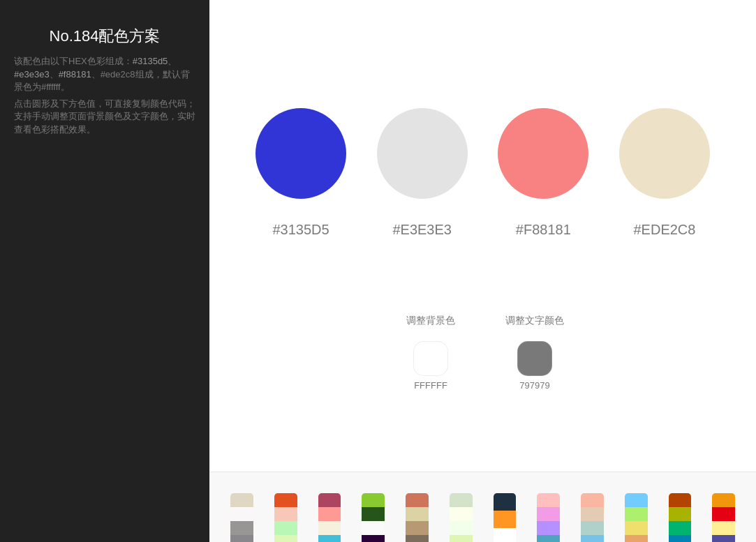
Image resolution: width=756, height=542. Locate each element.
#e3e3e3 (32, 74)
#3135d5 (150, 61)
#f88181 (75, 74)
